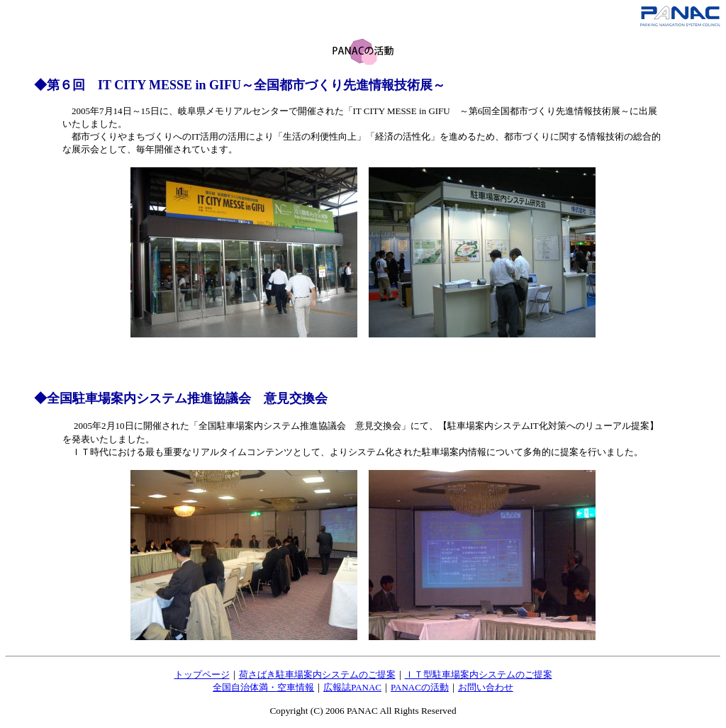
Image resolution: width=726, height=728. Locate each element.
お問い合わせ (486, 687)
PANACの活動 (420, 687)
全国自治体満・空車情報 (263, 687)
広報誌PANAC (352, 687)
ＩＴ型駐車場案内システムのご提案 (479, 674)
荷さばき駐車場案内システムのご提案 (317, 674)
